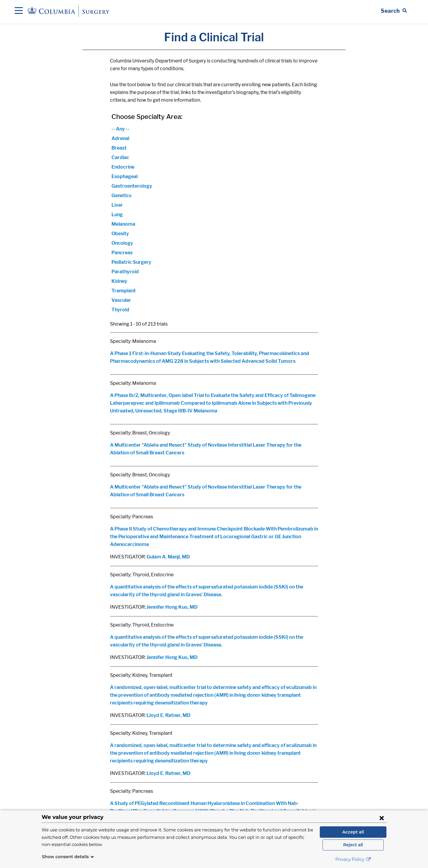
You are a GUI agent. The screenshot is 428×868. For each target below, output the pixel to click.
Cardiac (120, 157)
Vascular (121, 300)
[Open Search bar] (394, 11)
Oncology (122, 243)
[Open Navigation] (19, 11)
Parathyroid (125, 272)
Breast (119, 148)
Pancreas (122, 253)
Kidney (119, 281)
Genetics (121, 196)
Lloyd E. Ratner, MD (169, 715)
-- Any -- (120, 129)
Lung (117, 215)
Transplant (124, 291)
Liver (117, 205)
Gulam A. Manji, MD (168, 557)
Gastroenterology (132, 186)
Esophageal (125, 176)
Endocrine (123, 167)
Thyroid (120, 310)
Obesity (120, 234)
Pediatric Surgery (131, 262)
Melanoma (123, 224)
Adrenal (120, 138)
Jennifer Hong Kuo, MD (172, 607)
